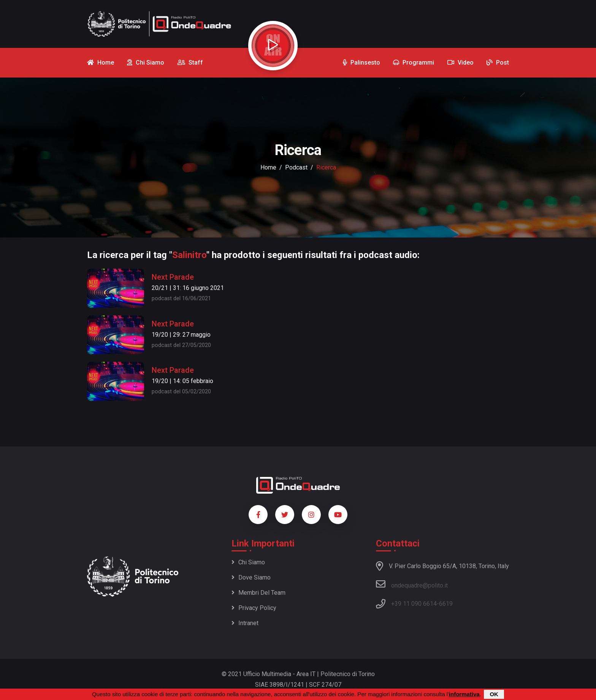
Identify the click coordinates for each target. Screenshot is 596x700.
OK (494, 694)
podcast (296, 167)
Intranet (245, 623)
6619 (446, 604)
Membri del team (258, 593)
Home (268, 167)
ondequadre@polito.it (412, 584)
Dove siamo (251, 577)
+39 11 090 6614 (414, 604)
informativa (464, 694)
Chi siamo (248, 562)
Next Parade (173, 277)
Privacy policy (254, 608)
